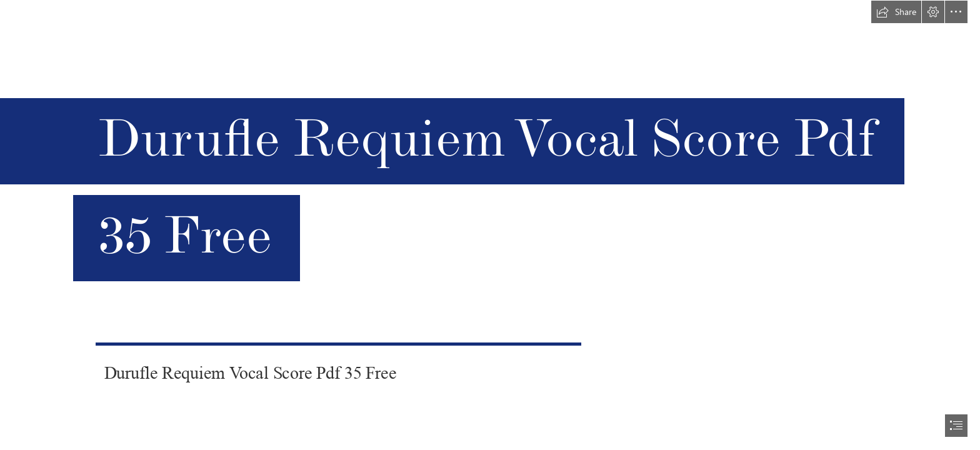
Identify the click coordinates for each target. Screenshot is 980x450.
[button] (896, 12)
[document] (490, 225)
